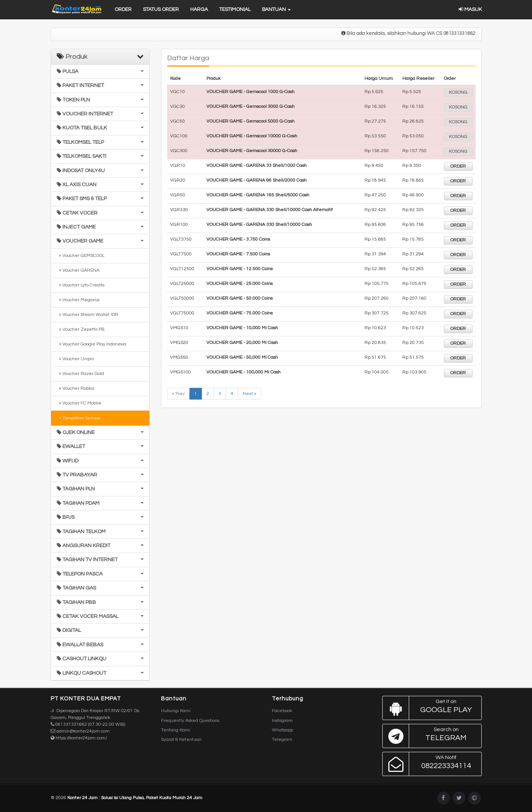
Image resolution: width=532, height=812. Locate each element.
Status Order (161, 9)
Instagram (282, 721)
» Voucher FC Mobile (79, 403)
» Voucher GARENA (78, 270)
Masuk (470, 9)
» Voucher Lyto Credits (81, 285)
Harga (199, 9)
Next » (250, 394)
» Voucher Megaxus (78, 300)
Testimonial (235, 9)
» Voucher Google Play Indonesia (92, 344)
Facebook (282, 711)
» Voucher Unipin (75, 359)
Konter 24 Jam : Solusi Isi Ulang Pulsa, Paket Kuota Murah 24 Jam (135, 798)
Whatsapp (282, 730)
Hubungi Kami (176, 711)
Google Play (430, 708)
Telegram (282, 740)
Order (123, 9)
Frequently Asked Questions (190, 721)
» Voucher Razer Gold (80, 374)
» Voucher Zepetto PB (81, 329)
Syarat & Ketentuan (181, 740)
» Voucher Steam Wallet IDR (88, 315)
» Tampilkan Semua (78, 418)
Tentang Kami (176, 730)
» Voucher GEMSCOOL (81, 256)
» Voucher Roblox (76, 388)
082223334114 (430, 764)
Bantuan (276, 9)
